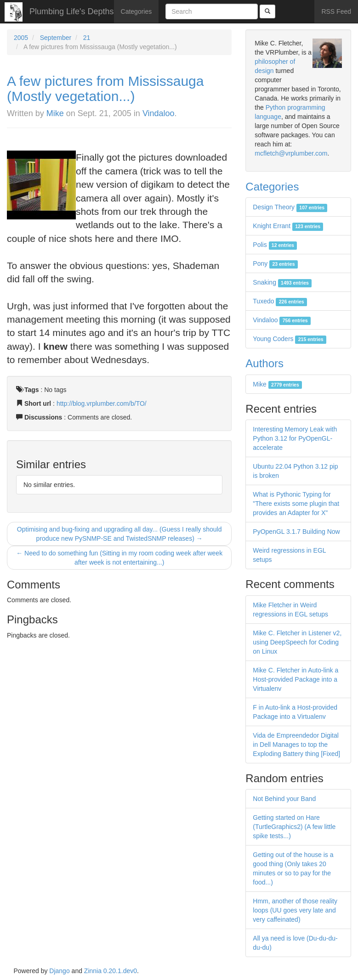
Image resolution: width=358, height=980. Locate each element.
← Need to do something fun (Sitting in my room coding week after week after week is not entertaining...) (119, 558)
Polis (275, 245)
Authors (264, 363)
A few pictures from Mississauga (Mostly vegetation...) (105, 89)
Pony (275, 263)
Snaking (282, 282)
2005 (21, 38)
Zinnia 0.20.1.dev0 (111, 971)
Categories (136, 11)
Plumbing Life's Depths (72, 11)
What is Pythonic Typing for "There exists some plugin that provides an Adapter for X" (296, 504)
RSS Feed (336, 11)
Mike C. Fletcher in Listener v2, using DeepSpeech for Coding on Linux (297, 642)
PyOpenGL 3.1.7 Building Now (296, 532)
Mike (55, 113)
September (56, 38)
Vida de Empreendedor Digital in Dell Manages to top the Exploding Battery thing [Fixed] (296, 745)
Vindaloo (159, 113)
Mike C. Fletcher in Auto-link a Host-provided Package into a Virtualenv (295, 679)
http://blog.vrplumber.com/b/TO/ (102, 403)
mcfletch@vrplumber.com (291, 153)
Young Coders (290, 339)
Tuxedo (280, 301)
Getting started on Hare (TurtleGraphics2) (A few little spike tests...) (294, 827)
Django (59, 971)
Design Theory (290, 207)
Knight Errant (288, 226)
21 (87, 38)
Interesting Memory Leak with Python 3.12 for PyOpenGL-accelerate (295, 438)
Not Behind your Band (284, 799)
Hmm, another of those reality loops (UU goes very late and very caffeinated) (295, 910)
